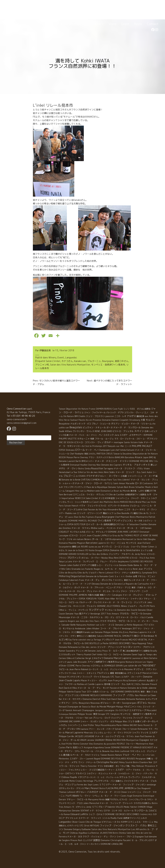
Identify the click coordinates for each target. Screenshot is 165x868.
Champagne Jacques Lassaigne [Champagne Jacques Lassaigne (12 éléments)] (98, 710)
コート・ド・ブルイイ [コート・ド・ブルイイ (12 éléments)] (111, 628)
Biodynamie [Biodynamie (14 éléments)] (116, 539)
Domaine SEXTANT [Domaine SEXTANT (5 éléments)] (80, 811)
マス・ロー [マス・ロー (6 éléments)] (119, 439)
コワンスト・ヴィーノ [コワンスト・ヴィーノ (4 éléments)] (134, 413)
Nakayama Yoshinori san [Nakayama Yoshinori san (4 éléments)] (88, 625)
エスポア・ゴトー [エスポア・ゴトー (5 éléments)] (78, 759)
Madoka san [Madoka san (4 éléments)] (71, 513)
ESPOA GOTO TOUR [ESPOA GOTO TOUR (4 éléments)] (76, 524)
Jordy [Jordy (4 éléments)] (89, 807)
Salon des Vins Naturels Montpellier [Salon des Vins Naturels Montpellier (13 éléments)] (111, 829)
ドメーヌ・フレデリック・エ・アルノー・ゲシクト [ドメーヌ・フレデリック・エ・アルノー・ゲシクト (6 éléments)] (95, 562)
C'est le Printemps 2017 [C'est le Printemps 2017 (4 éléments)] (96, 446)
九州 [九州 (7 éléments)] (128, 684)
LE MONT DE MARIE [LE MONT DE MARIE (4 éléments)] (149, 536)
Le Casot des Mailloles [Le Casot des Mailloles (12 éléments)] (101, 502)
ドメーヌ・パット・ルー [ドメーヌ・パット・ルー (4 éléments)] (80, 435)
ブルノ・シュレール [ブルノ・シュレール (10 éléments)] (101, 424)
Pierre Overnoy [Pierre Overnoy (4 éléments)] (83, 666)
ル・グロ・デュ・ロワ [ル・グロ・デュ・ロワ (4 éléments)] (110, 617)
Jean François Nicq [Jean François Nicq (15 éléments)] (118, 680)
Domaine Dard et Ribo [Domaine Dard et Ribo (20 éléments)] (94, 699)
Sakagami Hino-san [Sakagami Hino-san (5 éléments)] (74, 491)
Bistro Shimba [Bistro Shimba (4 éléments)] (119, 833)
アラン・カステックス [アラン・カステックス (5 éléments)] (98, 457)
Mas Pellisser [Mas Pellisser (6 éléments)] (138, 766)
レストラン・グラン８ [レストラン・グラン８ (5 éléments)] (74, 788)
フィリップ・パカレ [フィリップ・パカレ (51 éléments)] (124, 695)
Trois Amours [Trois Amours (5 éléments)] (113, 614)
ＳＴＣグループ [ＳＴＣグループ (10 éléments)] (99, 807)
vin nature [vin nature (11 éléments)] (78, 539)
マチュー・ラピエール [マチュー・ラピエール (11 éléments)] (77, 799)
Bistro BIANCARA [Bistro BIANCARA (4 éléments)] (116, 457)
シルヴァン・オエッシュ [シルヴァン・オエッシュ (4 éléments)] (97, 773)
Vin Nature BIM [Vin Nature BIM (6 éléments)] (71, 416)
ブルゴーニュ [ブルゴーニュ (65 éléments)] (71, 476)
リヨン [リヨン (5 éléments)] (77, 695)
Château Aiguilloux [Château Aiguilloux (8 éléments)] (79, 833)
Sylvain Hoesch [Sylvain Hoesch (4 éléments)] (71, 506)
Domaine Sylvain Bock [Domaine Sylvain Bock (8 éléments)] (118, 487)
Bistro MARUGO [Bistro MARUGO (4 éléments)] (121, 502)
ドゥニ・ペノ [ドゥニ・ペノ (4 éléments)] (97, 435)
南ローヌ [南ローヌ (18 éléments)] (139, 636)
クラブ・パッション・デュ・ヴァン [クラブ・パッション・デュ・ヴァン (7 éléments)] (99, 837)
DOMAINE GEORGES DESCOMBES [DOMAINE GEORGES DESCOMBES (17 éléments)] (122, 814)
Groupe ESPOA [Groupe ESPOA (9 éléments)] (102, 550)
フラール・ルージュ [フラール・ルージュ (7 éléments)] (104, 439)
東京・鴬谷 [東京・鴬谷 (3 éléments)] (146, 692)
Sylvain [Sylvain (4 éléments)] (118, 729)
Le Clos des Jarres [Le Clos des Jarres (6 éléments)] (87, 647)
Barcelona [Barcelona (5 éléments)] (130, 457)
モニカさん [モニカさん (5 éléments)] (136, 684)
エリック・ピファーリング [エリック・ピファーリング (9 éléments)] (90, 513)
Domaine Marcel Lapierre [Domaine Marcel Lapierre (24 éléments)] (118, 658)
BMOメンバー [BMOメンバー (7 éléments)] (88, 461)
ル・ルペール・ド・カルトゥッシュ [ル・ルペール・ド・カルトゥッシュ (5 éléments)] (117, 569)
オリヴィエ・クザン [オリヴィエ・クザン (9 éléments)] (143, 669)
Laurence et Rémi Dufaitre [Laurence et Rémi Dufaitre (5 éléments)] (145, 658)
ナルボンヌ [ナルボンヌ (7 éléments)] (75, 424)
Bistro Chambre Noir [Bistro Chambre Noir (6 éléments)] (143, 762)
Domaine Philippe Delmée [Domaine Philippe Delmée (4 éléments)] (107, 632)
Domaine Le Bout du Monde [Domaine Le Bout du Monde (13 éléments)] (115, 491)
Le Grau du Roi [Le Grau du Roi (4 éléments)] (116, 536)
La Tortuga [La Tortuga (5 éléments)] (96, 640)
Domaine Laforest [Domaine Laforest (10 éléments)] (137, 680)
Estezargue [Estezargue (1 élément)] (64, 714)
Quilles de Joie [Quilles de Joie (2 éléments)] (95, 547)
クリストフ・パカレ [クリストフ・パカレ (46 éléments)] (136, 825)
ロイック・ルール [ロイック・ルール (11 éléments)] (94, 524)
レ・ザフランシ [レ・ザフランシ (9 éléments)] (150, 439)
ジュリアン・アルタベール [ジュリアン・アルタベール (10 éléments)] (121, 554)
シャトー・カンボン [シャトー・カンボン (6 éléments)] (89, 722)
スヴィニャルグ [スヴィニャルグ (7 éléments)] (134, 673)
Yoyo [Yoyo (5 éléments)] (104, 510)
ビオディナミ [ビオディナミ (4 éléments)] (73, 826)
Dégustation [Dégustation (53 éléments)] (78, 576)
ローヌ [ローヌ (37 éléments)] (138, 483)
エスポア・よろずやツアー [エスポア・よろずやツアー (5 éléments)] (131, 435)
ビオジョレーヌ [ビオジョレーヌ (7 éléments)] (109, 822)
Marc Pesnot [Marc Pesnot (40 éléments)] (92, 788)
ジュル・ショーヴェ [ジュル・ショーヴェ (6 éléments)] (132, 547)
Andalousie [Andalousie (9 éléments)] (80, 628)
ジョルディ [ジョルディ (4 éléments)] (93, 573)
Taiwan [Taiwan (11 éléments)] (63, 565)
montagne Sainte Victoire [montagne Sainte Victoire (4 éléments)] (126, 442)
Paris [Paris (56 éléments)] (69, 747)
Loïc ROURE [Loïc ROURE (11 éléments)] (82, 547)
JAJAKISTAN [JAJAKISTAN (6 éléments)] (106, 833)
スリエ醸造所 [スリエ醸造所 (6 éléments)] (77, 632)
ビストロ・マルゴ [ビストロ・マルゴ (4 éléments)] (137, 558)
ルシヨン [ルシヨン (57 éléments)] (128, 647)
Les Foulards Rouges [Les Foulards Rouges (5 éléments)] (91, 569)
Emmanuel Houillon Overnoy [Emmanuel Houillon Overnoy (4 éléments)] (83, 465)
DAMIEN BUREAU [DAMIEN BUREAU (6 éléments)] (104, 409)
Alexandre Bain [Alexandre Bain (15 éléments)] (115, 509)
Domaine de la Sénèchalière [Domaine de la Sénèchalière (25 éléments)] (125, 550)
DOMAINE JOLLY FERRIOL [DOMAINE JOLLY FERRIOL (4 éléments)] (109, 606)
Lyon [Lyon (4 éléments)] (125, 666)
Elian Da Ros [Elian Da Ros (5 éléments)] (80, 517)
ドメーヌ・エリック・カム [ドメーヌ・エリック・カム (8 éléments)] (128, 472)
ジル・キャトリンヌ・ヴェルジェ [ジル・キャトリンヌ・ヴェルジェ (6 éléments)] (82, 606)
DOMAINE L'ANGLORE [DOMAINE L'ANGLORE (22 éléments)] (112, 844)
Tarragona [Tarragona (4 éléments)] (109, 469)
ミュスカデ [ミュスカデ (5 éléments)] (88, 840)
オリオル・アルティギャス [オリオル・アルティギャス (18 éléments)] (136, 465)
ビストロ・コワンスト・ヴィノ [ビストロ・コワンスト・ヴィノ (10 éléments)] (89, 442)
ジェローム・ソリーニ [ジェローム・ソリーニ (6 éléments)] (139, 506)
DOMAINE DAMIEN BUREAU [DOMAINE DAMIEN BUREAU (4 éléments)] (128, 692)
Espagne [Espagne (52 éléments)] (144, 740)
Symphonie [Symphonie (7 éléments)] (147, 573)
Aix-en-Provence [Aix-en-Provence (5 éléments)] (93, 420)
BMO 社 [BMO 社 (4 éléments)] (152, 457)
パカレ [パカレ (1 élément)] (139, 707)
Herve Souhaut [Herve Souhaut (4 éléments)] (71, 420)
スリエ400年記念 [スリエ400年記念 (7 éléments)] (107, 498)
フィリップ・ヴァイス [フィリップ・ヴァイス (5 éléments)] (92, 677)
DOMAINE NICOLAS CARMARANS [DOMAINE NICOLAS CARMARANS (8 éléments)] (96, 695)
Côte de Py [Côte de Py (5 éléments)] (143, 513)
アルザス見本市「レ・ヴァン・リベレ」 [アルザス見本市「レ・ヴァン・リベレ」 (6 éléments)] (83, 796)
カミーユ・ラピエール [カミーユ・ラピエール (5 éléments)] (113, 655)
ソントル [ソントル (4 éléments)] (106, 818)
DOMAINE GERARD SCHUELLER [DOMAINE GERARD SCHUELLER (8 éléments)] (74, 554)
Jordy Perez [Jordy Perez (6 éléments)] (140, 554)
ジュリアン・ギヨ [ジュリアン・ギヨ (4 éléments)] (106, 722)
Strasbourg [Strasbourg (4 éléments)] (135, 420)
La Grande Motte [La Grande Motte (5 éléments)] (67, 781)
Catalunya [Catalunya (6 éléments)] (64, 580)
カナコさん (67, 361)
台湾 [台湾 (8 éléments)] (135, 576)
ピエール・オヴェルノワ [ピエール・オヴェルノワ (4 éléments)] (97, 532)
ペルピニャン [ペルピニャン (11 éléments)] (130, 707)
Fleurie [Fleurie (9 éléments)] (82, 420)
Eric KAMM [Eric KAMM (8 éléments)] (122, 822)
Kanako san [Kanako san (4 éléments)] (89, 632)
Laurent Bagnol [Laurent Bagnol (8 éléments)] (93, 759)
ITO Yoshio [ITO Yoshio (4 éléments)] (90, 550)
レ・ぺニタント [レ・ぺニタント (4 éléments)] (109, 528)
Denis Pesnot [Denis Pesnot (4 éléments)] (144, 725)
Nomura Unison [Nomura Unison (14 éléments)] (134, 662)
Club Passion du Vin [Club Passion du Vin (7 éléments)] (92, 509)
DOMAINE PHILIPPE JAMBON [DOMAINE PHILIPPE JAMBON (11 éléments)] (73, 595)
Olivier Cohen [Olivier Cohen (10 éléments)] (148, 547)
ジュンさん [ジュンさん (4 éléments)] (98, 733)
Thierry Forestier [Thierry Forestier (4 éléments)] (89, 766)
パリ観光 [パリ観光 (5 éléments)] (134, 513)
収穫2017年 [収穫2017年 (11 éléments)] (150, 491)
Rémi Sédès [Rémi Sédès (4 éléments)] (109, 472)
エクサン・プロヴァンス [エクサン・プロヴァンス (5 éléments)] (144, 647)
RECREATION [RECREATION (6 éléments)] (119, 740)
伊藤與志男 (45, 350)
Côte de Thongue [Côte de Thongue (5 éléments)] (93, 822)
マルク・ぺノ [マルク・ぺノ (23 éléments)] (129, 755)
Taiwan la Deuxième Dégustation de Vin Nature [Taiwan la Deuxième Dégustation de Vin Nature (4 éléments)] (136, 454)
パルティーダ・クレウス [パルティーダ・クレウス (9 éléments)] (90, 602)
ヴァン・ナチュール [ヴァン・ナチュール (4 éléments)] (87, 762)
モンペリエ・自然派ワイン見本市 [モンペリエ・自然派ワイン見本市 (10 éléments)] (136, 714)
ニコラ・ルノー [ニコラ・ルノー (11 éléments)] (131, 509)
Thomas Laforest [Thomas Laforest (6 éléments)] (67, 792)
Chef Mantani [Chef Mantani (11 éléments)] (122, 517)
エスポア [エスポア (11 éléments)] (153, 733)
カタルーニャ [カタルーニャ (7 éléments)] (83, 439)
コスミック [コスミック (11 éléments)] (109, 435)
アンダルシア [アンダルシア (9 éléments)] (108, 640)
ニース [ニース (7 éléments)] (128, 446)
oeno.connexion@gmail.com (22, 423)
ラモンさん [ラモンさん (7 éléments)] (135, 751)
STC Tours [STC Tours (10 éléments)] (115, 677)
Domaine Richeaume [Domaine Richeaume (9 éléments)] (68, 647)
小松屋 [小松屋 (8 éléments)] (124, 476)
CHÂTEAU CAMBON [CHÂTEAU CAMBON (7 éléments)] (90, 480)
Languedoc (71, 357)
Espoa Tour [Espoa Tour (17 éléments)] (80, 691)
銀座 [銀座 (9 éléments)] (112, 673)
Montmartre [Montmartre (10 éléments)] (142, 744)
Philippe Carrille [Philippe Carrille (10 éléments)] (66, 736)
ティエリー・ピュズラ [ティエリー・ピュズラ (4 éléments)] (97, 681)
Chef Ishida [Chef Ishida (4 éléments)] (97, 655)
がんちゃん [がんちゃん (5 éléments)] (124, 632)
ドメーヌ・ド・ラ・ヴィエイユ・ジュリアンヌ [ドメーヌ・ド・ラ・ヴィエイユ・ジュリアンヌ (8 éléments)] (124, 602)
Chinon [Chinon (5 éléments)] (124, 792)
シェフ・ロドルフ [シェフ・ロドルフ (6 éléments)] (97, 814)
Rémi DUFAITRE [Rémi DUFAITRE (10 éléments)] (121, 558)
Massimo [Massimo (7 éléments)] (128, 669)
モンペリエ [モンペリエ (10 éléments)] (131, 543)
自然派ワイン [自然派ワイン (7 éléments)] (130, 818)
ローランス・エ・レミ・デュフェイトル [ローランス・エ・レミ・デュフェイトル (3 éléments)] (106, 669)
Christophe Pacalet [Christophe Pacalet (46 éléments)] (107, 762)
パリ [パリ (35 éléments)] (146, 625)
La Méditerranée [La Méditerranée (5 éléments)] (92, 491)
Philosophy (75, 24)
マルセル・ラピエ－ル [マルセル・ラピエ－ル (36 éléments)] (118, 621)
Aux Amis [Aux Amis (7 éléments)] (115, 751)
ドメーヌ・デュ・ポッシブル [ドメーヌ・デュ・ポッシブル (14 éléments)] (99, 580)
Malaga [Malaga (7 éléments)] (119, 707)
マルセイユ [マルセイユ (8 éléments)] (81, 773)
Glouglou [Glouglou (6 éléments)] (152, 539)
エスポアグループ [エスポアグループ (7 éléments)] (138, 710)
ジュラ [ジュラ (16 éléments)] (131, 721)
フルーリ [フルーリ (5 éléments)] (126, 729)
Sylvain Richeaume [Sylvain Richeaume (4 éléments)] (139, 729)
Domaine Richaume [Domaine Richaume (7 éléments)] (126, 699)
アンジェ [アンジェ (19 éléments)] (148, 569)
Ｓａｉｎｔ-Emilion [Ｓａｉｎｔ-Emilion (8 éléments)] (123, 576)
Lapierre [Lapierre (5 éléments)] (102, 543)
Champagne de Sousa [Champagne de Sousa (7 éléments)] (77, 707)
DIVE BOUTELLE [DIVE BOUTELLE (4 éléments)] (92, 643)
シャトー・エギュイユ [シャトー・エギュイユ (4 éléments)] (87, 673)
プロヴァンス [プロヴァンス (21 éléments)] (74, 558)
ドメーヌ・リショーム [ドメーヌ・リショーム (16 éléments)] (141, 424)
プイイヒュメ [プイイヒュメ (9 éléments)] (72, 818)
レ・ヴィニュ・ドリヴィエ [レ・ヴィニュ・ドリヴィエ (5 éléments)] (76, 610)
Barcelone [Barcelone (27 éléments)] (91, 543)
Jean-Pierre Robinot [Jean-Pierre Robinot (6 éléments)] (79, 669)
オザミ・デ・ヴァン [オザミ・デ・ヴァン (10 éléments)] (68, 468)
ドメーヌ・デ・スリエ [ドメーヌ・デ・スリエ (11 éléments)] (110, 792)
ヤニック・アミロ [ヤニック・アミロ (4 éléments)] (75, 803)
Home (58, 24)
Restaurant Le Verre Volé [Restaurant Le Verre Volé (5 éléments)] (135, 539)
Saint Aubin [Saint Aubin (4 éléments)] (147, 472)
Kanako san (80, 361)
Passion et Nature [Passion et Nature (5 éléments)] (118, 688)
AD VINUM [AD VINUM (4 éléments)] (82, 740)
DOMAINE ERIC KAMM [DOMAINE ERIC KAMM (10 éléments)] (69, 721)
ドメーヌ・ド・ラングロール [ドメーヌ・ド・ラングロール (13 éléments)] (127, 427)
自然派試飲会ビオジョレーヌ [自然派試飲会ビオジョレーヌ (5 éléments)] (116, 524)
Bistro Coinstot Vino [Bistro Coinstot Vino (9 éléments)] (83, 744)
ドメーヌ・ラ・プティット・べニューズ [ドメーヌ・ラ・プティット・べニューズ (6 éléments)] (98, 588)
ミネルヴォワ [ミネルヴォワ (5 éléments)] (97, 658)
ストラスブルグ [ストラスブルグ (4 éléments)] (122, 710)
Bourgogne (108, 361)
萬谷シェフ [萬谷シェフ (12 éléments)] (108, 513)
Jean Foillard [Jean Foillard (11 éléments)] (144, 543)
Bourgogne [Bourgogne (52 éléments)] (108, 517)
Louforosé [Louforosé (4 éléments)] (125, 751)
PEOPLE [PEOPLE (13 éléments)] (121, 744)
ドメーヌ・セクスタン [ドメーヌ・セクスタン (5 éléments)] (72, 699)
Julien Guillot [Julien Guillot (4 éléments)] (73, 565)
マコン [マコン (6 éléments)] (100, 766)
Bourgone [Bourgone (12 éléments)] (120, 662)
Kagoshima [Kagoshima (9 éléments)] (99, 747)
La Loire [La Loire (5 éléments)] (68, 562)
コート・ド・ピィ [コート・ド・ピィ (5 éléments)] (138, 621)
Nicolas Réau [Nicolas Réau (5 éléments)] (107, 558)
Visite (112, 24)
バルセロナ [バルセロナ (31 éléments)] (93, 792)
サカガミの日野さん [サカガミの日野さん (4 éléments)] (142, 803)
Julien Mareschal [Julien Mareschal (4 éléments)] (91, 803)
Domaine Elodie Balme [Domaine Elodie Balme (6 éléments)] (129, 565)
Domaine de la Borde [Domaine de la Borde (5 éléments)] (71, 480)
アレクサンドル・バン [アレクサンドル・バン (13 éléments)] (104, 781)
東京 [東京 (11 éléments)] (95, 714)
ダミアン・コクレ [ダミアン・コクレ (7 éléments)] (70, 703)
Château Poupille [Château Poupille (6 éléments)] (69, 777)
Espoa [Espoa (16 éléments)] (98, 517)
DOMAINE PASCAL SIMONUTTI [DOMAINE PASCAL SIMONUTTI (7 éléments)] (119, 636)
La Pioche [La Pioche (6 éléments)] (104, 643)
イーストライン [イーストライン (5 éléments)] (93, 844)
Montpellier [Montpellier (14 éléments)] (132, 740)
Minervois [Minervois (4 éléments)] (88, 733)
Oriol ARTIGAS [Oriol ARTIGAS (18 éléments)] (92, 825)
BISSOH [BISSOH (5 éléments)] (62, 457)
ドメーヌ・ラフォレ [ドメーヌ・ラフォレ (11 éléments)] (81, 528)
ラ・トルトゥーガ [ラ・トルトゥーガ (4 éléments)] (67, 483)
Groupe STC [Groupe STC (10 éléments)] (104, 714)
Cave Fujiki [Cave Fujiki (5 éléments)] (118, 409)
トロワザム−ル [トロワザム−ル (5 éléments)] (97, 666)
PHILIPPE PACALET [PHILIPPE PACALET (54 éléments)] (142, 446)
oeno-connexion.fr (17, 419)
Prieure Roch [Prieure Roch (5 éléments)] (76, 840)
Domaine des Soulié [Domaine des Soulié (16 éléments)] (127, 610)
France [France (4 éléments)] (92, 409)
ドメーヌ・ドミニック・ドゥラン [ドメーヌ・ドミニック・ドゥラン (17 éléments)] (112, 461)
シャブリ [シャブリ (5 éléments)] (136, 733)
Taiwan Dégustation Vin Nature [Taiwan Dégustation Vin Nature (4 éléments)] (74, 409)
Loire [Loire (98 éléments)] (79, 509)
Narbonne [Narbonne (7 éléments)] (140, 699)
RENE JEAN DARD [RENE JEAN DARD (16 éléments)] (103, 431)
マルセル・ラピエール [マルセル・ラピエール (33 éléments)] (131, 614)
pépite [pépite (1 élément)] (70, 662)
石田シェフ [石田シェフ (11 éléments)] (78, 747)
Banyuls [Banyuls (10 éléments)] (106, 677)
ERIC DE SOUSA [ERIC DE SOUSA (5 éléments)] (66, 442)
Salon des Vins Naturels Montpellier (70, 365)
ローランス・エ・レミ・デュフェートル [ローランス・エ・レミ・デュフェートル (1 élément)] (103, 777)
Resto (138, 24)
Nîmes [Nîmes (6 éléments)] (124, 606)
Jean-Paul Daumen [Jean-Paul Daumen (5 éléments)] (143, 736)
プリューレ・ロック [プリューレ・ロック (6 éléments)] (102, 718)
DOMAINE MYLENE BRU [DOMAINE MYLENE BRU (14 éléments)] (141, 461)
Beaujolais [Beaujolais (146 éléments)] (76, 427)
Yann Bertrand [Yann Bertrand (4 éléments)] (66, 495)
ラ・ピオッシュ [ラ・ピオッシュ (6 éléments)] (79, 807)
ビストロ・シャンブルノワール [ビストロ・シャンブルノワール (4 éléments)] (133, 799)
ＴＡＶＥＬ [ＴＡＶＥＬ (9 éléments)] (118, 580)
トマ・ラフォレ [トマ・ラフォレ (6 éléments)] (97, 811)
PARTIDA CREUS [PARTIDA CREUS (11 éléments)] (105, 454)
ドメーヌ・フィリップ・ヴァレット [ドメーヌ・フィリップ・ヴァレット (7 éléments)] (116, 803)
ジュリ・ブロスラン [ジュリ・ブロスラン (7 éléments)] (95, 416)
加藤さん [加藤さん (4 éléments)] (119, 781)
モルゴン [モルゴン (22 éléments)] (150, 420)
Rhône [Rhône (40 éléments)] (109, 740)
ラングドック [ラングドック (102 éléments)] (96, 610)
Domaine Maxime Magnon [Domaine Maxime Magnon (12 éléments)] (72, 543)
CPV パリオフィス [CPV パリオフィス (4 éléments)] (78, 487)
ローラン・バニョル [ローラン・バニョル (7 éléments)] (116, 543)
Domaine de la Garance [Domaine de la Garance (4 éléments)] (111, 584)
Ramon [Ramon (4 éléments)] (67, 814)
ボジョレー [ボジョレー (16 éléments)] (81, 792)
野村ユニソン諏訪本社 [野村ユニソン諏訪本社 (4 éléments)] (87, 636)
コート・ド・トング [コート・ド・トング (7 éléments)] (81, 584)
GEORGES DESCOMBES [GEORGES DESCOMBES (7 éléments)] (120, 643)
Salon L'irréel (53, 361)
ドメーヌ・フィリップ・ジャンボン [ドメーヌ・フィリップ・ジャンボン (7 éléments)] (129, 785)
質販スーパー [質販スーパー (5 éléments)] (106, 595)
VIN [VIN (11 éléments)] (78, 729)
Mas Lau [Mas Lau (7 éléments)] (146, 502)
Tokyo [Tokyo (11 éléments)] (150, 643)
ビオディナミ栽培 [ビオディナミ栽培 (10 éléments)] (88, 565)
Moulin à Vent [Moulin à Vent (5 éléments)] (152, 487)
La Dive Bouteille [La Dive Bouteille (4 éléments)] (122, 513)
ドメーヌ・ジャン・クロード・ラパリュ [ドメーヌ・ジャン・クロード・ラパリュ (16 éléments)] (94, 483)
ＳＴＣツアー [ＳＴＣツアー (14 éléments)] (106, 785)
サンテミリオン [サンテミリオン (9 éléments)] (74, 677)
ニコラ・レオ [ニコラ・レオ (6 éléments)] (120, 416)
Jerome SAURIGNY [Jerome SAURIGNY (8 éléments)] (96, 740)
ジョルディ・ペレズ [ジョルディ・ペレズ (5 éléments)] (136, 606)
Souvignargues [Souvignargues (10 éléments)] (129, 703)
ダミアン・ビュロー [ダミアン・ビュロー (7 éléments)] (121, 424)
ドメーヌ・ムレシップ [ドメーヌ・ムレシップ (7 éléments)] (106, 736)
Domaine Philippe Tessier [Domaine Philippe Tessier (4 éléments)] (81, 714)
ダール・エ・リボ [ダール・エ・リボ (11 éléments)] (100, 539)
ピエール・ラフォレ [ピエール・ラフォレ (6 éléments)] (125, 736)
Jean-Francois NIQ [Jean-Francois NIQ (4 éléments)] (124, 640)
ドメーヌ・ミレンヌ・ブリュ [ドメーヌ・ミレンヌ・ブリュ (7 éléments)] (144, 480)
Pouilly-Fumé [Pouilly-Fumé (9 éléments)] (117, 818)
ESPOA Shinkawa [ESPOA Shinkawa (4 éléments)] (67, 450)
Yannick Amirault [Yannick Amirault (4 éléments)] (73, 710)
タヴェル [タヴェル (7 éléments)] (123, 777)
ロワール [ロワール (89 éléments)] (80, 450)
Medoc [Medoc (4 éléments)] (127, 807)
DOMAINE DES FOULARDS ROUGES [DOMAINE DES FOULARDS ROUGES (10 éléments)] (118, 759)
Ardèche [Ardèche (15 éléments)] (125, 506)
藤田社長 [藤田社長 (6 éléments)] (140, 416)
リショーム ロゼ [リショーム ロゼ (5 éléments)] (107, 692)
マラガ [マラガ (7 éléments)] (103, 621)
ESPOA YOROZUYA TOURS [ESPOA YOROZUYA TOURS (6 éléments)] (92, 599)
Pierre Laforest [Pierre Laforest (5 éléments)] (106, 573)
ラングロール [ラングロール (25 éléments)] (141, 810)
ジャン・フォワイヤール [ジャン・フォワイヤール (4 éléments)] (95, 413)
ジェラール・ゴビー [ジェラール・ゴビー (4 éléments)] (133, 439)
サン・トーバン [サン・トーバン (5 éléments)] (144, 755)
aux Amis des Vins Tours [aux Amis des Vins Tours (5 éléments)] (88, 621)
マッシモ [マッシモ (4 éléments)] (145, 733)
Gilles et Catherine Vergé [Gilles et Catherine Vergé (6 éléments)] (79, 658)
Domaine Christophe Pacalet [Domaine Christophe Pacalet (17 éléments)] (116, 840)
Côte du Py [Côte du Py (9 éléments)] (83, 573)
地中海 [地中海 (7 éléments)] (107, 684)
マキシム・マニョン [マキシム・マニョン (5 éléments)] (146, 576)
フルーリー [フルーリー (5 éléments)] (130, 744)
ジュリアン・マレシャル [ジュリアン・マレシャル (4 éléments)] (122, 718)
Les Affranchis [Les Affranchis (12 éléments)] (139, 829)
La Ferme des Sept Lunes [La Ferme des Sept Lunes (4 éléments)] (86, 785)
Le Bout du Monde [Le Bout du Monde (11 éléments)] (97, 707)
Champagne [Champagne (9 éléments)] (104, 450)
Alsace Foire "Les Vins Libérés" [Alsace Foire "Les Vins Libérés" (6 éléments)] (115, 480)
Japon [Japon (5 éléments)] (146, 457)
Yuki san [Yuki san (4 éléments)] (88, 718)
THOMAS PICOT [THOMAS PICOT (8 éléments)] (132, 535)
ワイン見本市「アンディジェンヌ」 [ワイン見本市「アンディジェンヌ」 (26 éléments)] (116, 521)
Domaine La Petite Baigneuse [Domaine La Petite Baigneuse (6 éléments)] (129, 625)
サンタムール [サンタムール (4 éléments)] (111, 610)
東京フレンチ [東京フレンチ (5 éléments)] (130, 580)
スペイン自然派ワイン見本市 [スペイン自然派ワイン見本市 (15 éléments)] (101, 662)
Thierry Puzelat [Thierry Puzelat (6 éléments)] (84, 655)
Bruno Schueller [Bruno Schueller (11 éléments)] (137, 487)
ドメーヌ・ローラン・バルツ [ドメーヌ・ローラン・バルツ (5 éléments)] (133, 617)
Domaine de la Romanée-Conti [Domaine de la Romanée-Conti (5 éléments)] (100, 576)
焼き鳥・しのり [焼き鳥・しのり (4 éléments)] (137, 491)
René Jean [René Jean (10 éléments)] (138, 569)
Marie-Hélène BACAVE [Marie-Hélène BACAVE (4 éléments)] (127, 725)
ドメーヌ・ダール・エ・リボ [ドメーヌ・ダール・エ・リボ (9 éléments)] (130, 528)
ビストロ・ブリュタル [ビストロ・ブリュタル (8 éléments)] (123, 431)
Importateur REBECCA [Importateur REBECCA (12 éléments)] (73, 498)
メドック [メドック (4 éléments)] (63, 662)
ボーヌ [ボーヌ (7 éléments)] (110, 427)
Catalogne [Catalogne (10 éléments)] (117, 595)
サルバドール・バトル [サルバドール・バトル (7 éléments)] (91, 751)
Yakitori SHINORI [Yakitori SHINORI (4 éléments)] (138, 807)
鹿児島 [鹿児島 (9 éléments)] (66, 755)
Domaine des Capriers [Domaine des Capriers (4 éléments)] (112, 465)
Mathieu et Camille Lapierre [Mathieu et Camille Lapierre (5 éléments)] (90, 684)
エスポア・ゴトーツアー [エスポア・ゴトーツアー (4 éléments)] (132, 677)
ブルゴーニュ (94, 361)
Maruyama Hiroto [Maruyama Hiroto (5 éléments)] (96, 799)
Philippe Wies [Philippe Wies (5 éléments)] (121, 722)
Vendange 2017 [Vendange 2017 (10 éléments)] (98, 614)
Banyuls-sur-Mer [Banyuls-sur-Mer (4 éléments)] (116, 446)
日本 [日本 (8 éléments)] (147, 431)
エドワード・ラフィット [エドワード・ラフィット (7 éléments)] (90, 818)
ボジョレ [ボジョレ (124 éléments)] (142, 703)
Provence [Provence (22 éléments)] (150, 766)
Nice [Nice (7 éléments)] (99, 465)
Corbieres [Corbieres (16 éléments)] (148, 483)
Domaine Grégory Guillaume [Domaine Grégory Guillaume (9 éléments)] (77, 829)
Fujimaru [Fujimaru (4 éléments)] (90, 517)
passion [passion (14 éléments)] (110, 416)
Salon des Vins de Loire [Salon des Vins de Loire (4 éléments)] (137, 833)
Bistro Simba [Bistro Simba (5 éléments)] (84, 469)
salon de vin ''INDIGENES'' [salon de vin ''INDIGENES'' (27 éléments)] (142, 666)
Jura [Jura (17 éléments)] (117, 435)
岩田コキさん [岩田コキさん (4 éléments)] (90, 454)
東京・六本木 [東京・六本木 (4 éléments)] (137, 588)
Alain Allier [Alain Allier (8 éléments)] (110, 599)
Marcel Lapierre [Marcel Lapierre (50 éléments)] (74, 732)
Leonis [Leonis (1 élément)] (71, 517)
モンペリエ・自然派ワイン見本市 (108, 365)
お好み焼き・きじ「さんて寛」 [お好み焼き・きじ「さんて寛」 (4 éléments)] (117, 766)
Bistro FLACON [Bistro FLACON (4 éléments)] (106, 788)
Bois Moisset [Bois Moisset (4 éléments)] (141, 695)
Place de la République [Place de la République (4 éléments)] (97, 487)
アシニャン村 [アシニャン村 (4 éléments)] (81, 651)
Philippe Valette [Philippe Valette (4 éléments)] (66, 692)
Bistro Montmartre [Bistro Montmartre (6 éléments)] (139, 517)
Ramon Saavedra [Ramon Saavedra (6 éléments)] (67, 651)
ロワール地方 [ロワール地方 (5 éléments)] (93, 692)
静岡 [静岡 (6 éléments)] (74, 547)
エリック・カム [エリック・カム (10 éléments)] (118, 684)
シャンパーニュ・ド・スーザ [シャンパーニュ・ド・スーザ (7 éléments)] (141, 476)
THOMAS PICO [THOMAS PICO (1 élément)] (146, 814)
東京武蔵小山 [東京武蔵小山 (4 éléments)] (121, 673)
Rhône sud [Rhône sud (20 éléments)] (96, 528)
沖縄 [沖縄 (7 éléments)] (148, 759)
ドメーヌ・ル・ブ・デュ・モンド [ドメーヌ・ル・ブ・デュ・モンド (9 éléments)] (93, 688)
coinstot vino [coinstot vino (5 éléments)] (84, 640)
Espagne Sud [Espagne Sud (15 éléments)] (142, 837)
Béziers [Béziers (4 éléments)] (88, 539)
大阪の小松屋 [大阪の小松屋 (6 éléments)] (93, 595)
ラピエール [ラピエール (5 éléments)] (64, 669)
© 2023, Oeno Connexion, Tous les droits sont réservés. (90, 852)
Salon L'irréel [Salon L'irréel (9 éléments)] (92, 498)
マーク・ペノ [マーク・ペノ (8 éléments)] (92, 450)
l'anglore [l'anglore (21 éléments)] (115, 714)
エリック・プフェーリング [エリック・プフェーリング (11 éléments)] (110, 647)
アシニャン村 (42, 365)
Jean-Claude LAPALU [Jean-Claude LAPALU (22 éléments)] (98, 535)
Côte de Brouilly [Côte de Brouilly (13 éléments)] (68, 573)
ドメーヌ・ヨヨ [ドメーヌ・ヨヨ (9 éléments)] (75, 837)
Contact (153, 24)
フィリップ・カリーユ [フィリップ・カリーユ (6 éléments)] (143, 718)
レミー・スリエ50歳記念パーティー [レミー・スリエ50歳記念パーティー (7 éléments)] (98, 770)
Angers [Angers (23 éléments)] (71, 621)
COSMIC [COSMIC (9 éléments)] (71, 666)
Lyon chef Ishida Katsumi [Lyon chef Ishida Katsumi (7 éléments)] (122, 450)
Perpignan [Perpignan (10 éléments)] (141, 759)
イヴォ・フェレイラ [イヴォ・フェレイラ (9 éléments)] (88, 506)
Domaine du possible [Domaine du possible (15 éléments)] (105, 744)
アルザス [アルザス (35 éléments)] (131, 416)
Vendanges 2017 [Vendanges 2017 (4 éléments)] (129, 629)
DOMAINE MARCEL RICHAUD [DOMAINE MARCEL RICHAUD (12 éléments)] (82, 521)
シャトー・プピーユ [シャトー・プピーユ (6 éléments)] (126, 837)
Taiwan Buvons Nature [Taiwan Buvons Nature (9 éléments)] (111, 755)
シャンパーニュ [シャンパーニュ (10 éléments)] (75, 725)
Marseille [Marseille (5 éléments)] (130, 483)
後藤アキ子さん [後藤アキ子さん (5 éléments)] (112, 799)
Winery (52, 357)
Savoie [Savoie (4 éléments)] (107, 747)
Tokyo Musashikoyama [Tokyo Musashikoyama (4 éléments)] (105, 725)
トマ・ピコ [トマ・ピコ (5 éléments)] (86, 424)
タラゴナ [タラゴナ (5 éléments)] (128, 733)
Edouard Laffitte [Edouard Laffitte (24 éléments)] (79, 814)
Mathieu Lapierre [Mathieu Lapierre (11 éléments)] (138, 632)
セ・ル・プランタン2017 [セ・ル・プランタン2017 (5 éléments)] (143, 840)
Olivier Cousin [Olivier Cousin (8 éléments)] (78, 822)
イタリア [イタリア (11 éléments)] (82, 777)
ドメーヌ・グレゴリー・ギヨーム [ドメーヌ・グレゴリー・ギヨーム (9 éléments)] (138, 595)
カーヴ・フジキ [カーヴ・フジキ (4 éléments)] (66, 539)
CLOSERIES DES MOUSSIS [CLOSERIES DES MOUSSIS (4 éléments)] (141, 562)
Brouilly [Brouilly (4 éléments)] (154, 651)
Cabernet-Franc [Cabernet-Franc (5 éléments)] (77, 580)
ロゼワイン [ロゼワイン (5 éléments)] (70, 773)
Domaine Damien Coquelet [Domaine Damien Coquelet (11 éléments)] (115, 420)
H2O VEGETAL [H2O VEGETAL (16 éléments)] (140, 640)
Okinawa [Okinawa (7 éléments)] (96, 584)
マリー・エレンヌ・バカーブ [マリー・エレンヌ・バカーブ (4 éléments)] (102, 729)
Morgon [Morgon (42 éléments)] (111, 706)
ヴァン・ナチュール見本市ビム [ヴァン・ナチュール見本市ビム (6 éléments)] (128, 573)
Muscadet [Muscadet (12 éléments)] (152, 710)
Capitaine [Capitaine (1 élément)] (84, 729)
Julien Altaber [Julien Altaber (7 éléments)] (93, 628)
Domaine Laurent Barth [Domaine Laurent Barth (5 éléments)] (70, 461)
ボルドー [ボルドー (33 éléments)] (109, 442)
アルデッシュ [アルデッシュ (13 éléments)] (103, 673)
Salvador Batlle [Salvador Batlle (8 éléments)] (69, 625)
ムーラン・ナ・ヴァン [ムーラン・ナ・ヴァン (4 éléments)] (114, 733)
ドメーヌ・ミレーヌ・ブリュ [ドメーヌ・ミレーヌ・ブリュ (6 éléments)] (80, 591)
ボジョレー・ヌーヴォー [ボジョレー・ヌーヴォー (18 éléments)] (108, 476)
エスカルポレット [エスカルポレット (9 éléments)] (67, 654)
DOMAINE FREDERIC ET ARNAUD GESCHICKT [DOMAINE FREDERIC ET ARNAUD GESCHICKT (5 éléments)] (132, 747)
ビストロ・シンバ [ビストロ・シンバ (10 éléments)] (78, 535)
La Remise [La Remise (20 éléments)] (94, 833)
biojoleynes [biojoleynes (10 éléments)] (123, 561)
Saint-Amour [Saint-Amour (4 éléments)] (119, 483)
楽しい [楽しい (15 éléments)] (154, 465)
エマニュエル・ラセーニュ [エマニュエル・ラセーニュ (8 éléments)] (141, 822)
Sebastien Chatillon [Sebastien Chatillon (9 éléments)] (138, 524)
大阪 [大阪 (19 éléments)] (143, 420)
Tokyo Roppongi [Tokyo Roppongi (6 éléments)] (139, 643)
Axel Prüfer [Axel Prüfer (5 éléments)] (89, 725)
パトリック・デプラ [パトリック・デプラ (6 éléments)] (115, 413)
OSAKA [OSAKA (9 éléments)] (82, 476)
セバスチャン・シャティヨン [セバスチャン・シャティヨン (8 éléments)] (129, 599)
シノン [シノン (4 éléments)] (127, 409)
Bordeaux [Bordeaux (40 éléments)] (149, 636)
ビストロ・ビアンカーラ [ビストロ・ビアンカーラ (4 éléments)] (109, 506)
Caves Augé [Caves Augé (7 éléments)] (126, 796)
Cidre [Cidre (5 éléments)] (68, 569)
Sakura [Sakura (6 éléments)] (100, 636)
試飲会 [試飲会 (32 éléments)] (97, 840)
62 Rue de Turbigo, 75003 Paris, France (29, 412)
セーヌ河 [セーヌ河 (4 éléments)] (138, 521)
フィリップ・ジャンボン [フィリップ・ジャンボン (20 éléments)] (112, 825)
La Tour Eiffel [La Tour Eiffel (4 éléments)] (77, 472)
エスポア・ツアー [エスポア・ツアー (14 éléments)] (124, 770)
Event (125, 24)
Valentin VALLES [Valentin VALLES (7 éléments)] (115, 807)
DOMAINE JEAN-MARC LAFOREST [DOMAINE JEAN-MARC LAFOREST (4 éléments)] (123, 532)
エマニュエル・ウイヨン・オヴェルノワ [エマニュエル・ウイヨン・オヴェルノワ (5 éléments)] (90, 495)
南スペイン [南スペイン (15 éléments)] (84, 614)
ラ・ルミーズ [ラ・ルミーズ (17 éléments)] (115, 651)
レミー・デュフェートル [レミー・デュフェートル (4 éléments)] (108, 565)
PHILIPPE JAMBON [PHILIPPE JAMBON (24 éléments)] (124, 788)
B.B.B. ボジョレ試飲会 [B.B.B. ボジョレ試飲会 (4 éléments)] (140, 409)
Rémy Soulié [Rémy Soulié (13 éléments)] (126, 762)
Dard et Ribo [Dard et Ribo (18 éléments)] (70, 688)
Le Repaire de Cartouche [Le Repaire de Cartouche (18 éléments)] (136, 584)
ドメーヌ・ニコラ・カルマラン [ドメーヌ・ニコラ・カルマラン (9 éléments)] (85, 617)
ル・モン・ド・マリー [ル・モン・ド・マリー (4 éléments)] (110, 796)
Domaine (96, 24)
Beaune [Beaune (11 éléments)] (106, 751)
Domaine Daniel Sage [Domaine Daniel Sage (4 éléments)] (133, 655)
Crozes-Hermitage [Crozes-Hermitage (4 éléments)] (84, 781)
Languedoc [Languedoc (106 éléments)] (65, 822)
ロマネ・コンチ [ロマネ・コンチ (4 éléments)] (111, 811)
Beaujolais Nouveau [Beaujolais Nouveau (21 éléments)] (89, 703)
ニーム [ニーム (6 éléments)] (62, 491)
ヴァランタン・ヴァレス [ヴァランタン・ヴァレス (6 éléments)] (83, 431)
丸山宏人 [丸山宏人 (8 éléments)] (151, 680)
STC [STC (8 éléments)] (81, 826)
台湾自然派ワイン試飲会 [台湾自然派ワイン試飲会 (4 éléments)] (136, 495)
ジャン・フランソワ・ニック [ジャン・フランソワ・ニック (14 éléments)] (134, 591)
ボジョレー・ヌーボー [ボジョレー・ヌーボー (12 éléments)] (111, 703)
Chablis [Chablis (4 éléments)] (82, 416)
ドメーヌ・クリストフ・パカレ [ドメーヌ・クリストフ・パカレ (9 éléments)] (129, 468)
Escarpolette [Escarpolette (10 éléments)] (65, 547)
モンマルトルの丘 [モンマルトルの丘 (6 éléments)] (78, 532)
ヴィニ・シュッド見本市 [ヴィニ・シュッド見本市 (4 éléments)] (78, 502)
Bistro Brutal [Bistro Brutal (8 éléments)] (135, 502)
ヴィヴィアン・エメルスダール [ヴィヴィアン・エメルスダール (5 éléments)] (142, 777)
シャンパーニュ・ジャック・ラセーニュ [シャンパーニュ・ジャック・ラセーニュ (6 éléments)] (133, 498)
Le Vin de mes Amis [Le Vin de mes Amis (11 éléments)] (93, 472)
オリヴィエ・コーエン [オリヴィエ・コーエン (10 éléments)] (112, 547)
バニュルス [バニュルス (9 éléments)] (142, 818)
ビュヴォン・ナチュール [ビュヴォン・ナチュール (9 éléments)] (94, 427)
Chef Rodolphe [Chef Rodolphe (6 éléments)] (77, 454)
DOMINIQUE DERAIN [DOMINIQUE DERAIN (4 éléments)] (113, 666)
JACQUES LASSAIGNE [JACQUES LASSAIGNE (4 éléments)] (85, 736)
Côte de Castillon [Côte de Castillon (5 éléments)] (116, 495)
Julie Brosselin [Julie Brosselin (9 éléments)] (80, 662)
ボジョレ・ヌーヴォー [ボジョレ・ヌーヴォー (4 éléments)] (91, 558)
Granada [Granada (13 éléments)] (76, 569)
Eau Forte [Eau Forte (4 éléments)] (73, 640)
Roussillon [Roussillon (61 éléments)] (97, 468)
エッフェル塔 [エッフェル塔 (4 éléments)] (146, 550)
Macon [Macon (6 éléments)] (84, 681)
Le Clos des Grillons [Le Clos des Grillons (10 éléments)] (99, 554)
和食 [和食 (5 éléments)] (92, 439)
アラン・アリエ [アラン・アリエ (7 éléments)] (124, 587)
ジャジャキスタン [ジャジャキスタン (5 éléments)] (132, 781)
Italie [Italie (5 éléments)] (141, 442)
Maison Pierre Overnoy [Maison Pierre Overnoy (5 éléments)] (77, 457)
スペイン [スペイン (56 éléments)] (139, 431)
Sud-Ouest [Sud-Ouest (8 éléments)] (112, 699)
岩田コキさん (122, 361)
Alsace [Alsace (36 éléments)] (138, 457)
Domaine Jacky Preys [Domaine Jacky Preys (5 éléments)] (98, 651)
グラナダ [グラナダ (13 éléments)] (90, 476)
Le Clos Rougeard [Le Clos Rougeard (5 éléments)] (142, 788)
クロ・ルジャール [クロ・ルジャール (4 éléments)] (126, 811)
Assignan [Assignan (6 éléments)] (88, 747)
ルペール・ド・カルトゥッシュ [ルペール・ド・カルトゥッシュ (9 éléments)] (85, 755)
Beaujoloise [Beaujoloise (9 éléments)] (64, 424)
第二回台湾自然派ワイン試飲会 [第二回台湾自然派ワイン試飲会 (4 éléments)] (136, 651)
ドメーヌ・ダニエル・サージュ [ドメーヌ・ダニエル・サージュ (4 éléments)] (107, 591)
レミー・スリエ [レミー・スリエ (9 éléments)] (107, 625)
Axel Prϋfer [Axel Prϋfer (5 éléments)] (67, 744)
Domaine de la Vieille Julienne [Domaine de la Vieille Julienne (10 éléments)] (142, 688)
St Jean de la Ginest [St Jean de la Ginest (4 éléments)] (75, 550)
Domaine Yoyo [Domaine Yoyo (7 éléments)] (72, 614)
